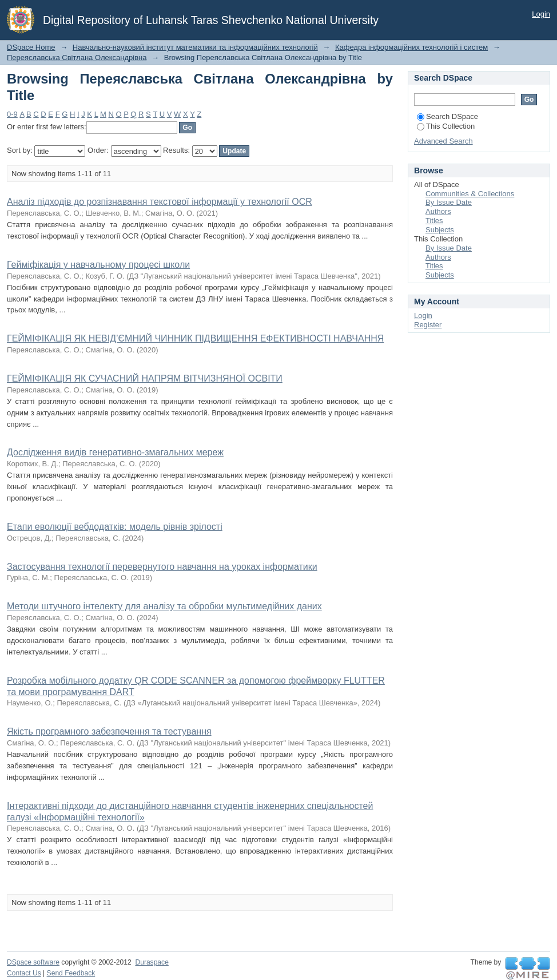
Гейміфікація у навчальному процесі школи (98, 265)
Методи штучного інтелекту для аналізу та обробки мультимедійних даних (164, 606)
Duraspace (152, 962)
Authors (438, 211)
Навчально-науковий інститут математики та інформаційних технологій (195, 47)
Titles (434, 221)
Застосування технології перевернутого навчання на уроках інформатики (162, 567)
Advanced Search (443, 141)
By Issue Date (449, 202)
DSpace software (33, 962)
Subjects (440, 230)
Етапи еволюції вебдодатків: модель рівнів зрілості (115, 527)
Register (428, 325)
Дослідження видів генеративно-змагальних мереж (115, 452)
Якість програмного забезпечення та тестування (109, 731)
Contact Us (24, 973)
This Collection (446, 126)
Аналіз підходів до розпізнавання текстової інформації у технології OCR (160, 202)
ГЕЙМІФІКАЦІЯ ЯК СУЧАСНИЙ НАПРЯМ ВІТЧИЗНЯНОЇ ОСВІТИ (145, 378)
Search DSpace (447, 116)
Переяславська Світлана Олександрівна (77, 57)
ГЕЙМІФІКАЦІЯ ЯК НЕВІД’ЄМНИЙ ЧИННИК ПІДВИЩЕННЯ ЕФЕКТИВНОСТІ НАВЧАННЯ (195, 338)
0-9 (12, 114)
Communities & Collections (470, 194)
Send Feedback (71, 973)
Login (541, 14)
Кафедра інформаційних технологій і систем (411, 47)
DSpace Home (31, 47)
